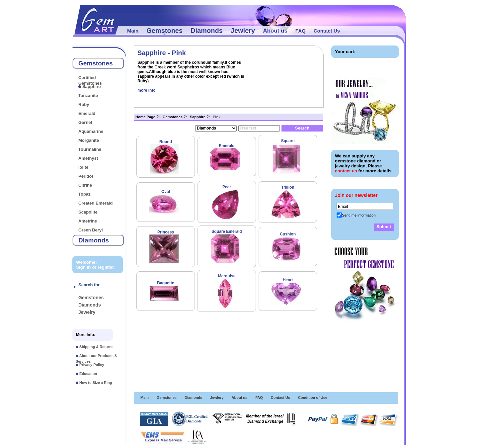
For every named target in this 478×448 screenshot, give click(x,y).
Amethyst (88, 158)
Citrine (85, 185)
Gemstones (164, 31)
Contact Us (327, 31)
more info (147, 90)
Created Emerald (95, 203)
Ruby (84, 104)
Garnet (85, 122)
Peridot (86, 176)
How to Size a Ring (96, 383)
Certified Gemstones (90, 80)
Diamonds (207, 31)
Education (88, 374)
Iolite (83, 167)
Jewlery (243, 31)
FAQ (301, 31)
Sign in (83, 267)
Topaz (84, 194)
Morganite (89, 140)
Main (133, 31)
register (106, 267)
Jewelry (87, 312)
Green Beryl (91, 230)
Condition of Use (313, 398)
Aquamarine (91, 131)
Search (302, 128)
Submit (384, 227)
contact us (346, 171)
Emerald (87, 113)
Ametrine (88, 221)
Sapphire (92, 87)
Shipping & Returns (96, 347)
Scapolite (88, 212)
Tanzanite (88, 95)
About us (275, 31)
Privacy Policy (92, 365)
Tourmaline (90, 149)
